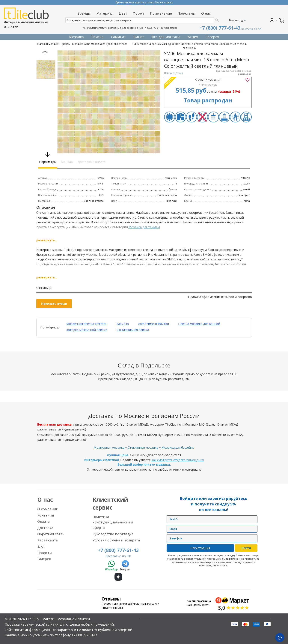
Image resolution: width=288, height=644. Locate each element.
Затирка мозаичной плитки (87, 330)
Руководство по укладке (113, 534)
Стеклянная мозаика (143, 448)
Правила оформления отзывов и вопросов (220, 297)
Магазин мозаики (48, 44)
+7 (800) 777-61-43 (153, 28)
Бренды (65, 44)
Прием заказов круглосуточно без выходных (144, 2)
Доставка (45, 528)
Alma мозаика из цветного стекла (106, 44)
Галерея (44, 559)
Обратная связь (51, 534)
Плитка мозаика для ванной (199, 324)
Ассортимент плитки (153, 324)
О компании (48, 509)
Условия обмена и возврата (116, 540)
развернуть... (47, 240)
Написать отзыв (174, 73)
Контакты (46, 515)
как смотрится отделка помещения (178, 460)
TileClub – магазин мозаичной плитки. (58, 619)
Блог (41, 546)
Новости (45, 553)
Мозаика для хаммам (144, 227)
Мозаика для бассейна (178, 448)
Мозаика (78, 44)
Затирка (123, 324)
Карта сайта (48, 540)
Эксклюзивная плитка (133, 330)
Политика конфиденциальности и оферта (113, 522)
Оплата (43, 521)
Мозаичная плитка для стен (87, 324)
